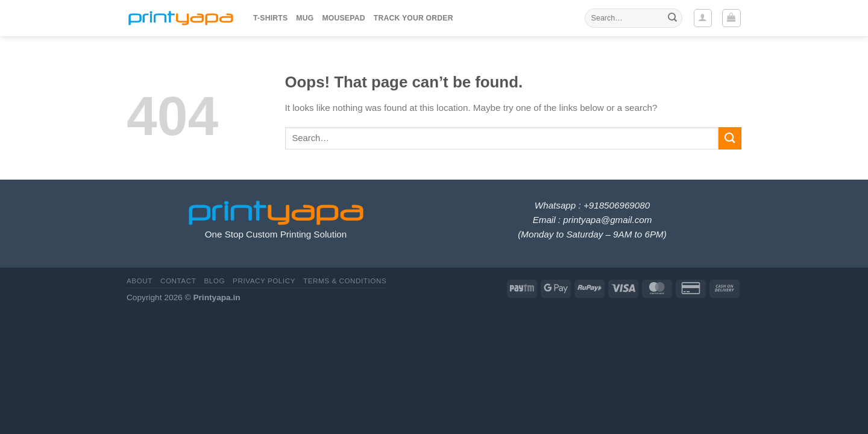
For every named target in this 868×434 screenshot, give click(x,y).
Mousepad (343, 18)
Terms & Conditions (345, 281)
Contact (178, 281)
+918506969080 (617, 205)
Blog (214, 281)
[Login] (703, 18)
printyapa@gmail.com (607, 220)
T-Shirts (270, 18)
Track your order (414, 18)
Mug (305, 18)
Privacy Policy (264, 281)
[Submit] (672, 18)
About (140, 281)
